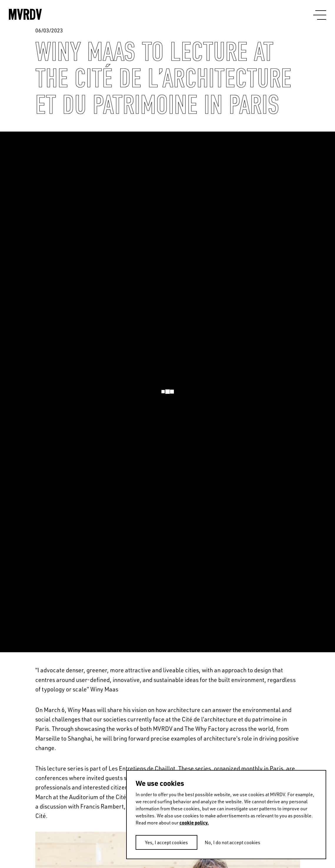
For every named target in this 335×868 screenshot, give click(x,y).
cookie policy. (194, 823)
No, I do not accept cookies (232, 842)
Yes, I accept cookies (166, 842)
